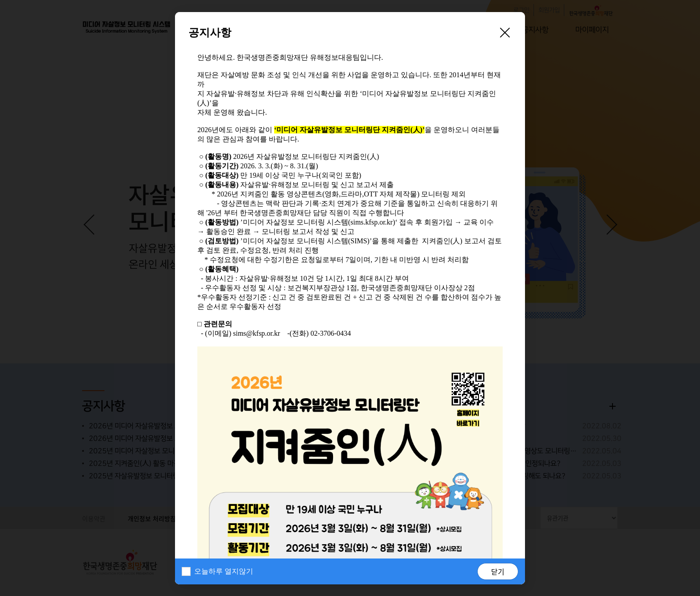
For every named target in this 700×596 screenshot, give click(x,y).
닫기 (498, 571)
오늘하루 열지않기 (224, 571)
